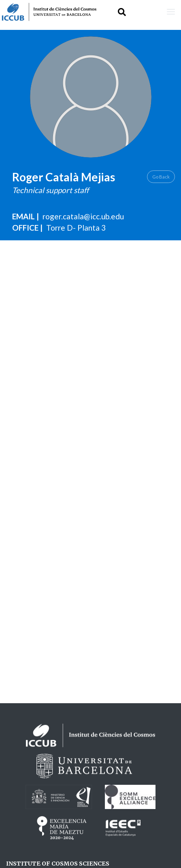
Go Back (161, 177)
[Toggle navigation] (171, 12)
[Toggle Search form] (122, 12)
